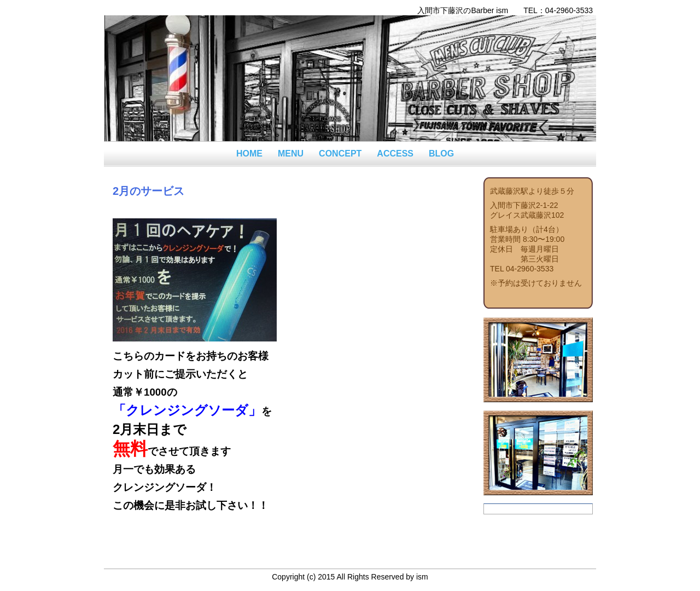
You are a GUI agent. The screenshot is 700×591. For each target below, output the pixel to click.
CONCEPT (340, 153)
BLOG (441, 153)
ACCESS (395, 153)
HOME (249, 153)
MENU (291, 153)
